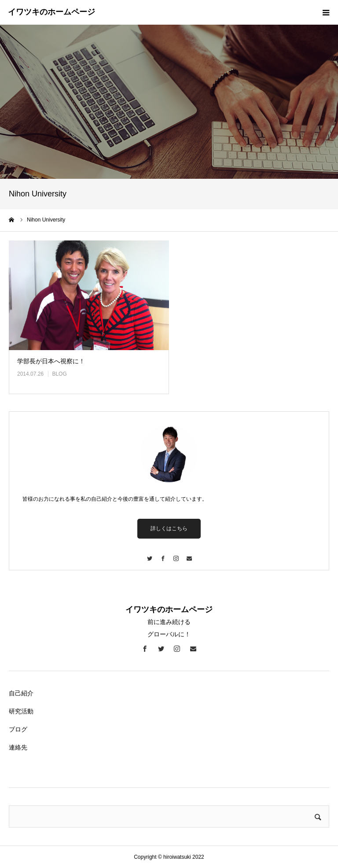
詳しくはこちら (169, 528)
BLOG (59, 374)
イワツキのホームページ (51, 12)
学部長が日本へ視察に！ (51, 361)
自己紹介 (21, 693)
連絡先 (18, 747)
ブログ (18, 729)
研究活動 (21, 711)
